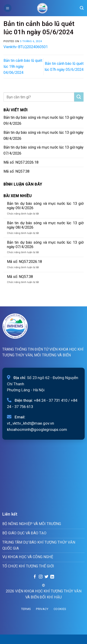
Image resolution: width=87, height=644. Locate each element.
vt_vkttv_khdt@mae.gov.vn (31, 423)
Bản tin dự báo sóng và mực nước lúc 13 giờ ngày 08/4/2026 (43, 135)
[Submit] (79, 97)
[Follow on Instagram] (41, 577)
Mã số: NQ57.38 (16, 171)
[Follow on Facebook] (35, 577)
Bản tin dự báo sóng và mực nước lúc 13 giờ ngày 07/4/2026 (43, 150)
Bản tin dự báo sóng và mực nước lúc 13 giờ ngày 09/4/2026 (43, 120)
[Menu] (8, 8)
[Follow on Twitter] (46, 577)
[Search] (82, 8)
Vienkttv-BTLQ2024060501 (26, 47)
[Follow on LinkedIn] (52, 577)
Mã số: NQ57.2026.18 (21, 162)
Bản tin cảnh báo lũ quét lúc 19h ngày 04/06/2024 (23, 67)
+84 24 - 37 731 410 (51, 400)
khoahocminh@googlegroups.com (37, 429)
